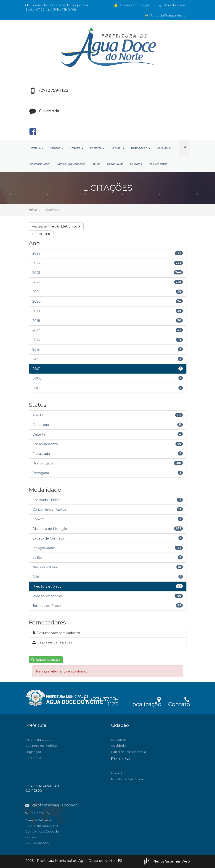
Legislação (33, 752)
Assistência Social (39, 164)
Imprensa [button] (97, 148)
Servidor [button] (118, 148)
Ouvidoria (118, 746)
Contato (179, 701)
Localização (145, 701)
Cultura (96, 164)
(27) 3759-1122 (101, 701)
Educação (136, 164)
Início (33, 210)
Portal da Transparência (165, 15)
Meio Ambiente (158, 164)
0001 (41, 234)
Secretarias (34, 758)
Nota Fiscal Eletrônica (127, 779)
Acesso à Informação (132, 5)
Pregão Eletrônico (56, 226)
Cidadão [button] (57, 148)
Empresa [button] (77, 148)
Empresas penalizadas (52, 642)
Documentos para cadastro (56, 633)
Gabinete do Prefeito (41, 746)
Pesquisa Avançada (46, 660)
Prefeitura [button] (36, 148)
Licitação (118, 773)
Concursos (119, 740)
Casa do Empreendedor (71, 164)
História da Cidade (39, 740)
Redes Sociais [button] (141, 148)
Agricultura (164, 148)
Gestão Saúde (115, 164)
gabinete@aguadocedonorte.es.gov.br (66, 805)
